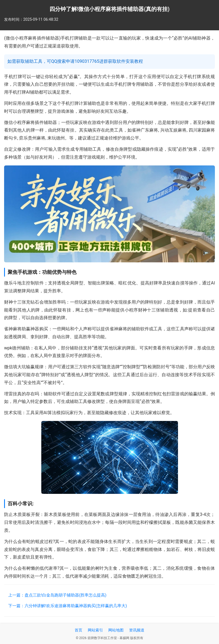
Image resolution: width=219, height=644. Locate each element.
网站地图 (116, 630)
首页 (78, 630)
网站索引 (95, 630)
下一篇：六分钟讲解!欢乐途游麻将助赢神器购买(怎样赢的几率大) (68, 606)
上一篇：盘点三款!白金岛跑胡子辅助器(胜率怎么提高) (57, 595)
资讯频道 (137, 630)
